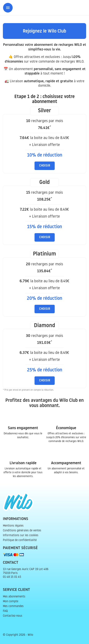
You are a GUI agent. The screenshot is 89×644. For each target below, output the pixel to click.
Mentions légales (13, 526)
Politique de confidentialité (20, 540)
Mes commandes (13, 606)
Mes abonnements (14, 597)
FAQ (5, 611)
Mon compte (11, 602)
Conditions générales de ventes (22, 531)
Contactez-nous (13, 616)
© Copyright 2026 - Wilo (18, 635)
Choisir (45, 166)
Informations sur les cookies (21, 536)
